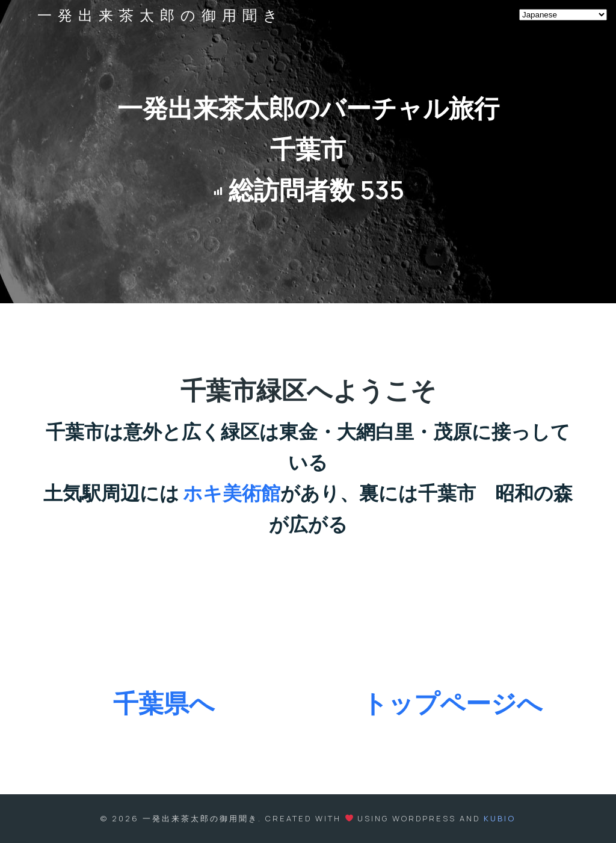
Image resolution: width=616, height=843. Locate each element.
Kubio (500, 818)
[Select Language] (563, 15)
